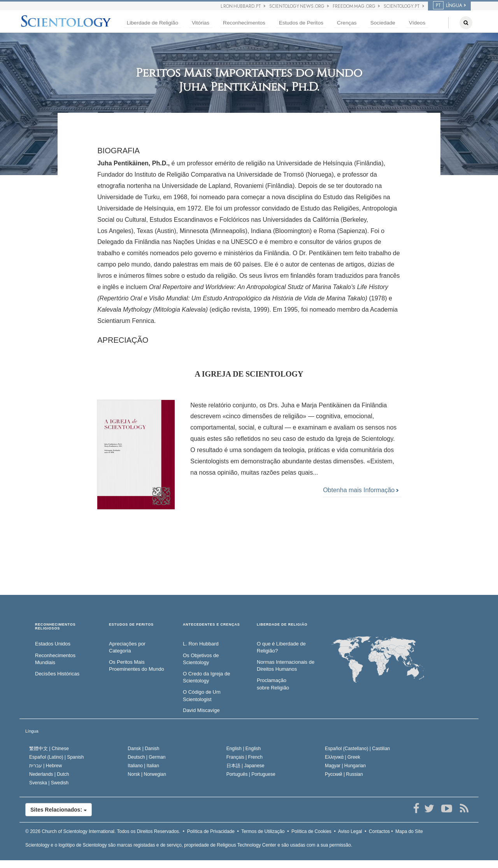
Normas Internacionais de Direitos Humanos (286, 666)
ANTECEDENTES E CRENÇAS (211, 625)
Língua (32, 731)
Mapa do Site (409, 831)
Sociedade (383, 23)
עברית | (46, 766)
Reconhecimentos (244, 23)
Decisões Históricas (57, 674)
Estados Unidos (53, 644)
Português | (251, 774)
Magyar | (345, 766)
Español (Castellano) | (357, 749)
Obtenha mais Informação (361, 490)
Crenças (347, 23)
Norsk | (147, 774)
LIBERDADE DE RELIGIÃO (282, 625)
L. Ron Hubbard (201, 644)
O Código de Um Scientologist (202, 696)
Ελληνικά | (343, 757)
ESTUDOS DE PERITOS (131, 625)
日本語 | (245, 766)
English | (244, 749)
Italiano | (143, 766)
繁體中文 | (49, 749)
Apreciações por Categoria (127, 647)
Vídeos (417, 23)
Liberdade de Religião (153, 23)
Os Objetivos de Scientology (201, 659)
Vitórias (201, 23)
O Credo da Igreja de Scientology (206, 677)
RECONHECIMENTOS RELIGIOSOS (55, 627)
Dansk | (143, 749)
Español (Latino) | (57, 757)
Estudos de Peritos (301, 23)
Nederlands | (49, 774)
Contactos (379, 831)
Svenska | (49, 783)
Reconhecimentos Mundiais (55, 659)
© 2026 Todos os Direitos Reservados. (103, 831)
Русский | (344, 774)
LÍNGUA (448, 5)
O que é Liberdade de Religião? (281, 647)
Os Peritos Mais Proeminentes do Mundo (137, 666)
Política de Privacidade (211, 831)
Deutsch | (146, 757)
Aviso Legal (350, 831)
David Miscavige (201, 710)
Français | (245, 757)
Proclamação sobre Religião (273, 684)
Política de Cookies (311, 831)
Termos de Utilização (263, 831)
